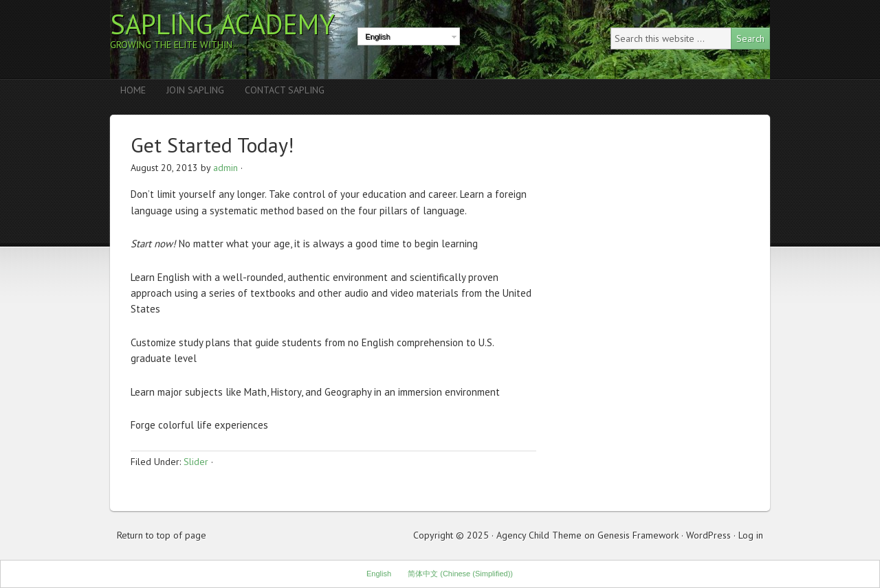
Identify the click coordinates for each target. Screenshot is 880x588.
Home (133, 90)
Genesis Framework (638, 535)
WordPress (708, 535)
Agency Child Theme (539, 535)
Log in (751, 535)
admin (225, 168)
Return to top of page (162, 535)
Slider (196, 462)
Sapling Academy (222, 24)
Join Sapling (195, 90)
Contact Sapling (285, 90)
